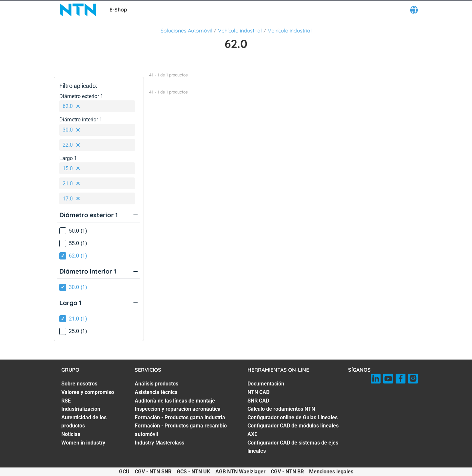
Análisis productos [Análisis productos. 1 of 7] (157, 384)
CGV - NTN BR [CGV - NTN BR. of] (287, 472)
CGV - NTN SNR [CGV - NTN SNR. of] (153, 472)
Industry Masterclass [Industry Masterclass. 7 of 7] (159, 443)
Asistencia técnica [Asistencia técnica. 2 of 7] (156, 392)
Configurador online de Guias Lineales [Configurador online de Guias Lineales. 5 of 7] (293, 417)
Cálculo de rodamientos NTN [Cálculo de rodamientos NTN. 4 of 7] (281, 409)
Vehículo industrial (240, 31)
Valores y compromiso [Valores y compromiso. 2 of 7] (88, 392)
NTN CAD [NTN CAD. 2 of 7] (258, 392)
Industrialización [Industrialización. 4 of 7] (81, 409)
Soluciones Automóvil (186, 31)
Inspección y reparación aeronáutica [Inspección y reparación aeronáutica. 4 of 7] (178, 409)
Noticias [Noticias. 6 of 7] (71, 434)
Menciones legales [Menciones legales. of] (331, 472)
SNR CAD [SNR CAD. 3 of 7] (258, 401)
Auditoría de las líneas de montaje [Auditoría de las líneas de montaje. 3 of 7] (175, 401)
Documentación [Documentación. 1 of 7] (266, 384)
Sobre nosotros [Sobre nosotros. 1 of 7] (79, 384)
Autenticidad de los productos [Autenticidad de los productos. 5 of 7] (84, 422)
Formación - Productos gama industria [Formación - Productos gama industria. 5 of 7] (180, 417)
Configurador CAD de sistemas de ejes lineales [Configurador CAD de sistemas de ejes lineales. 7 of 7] (293, 447)
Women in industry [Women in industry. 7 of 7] (83, 443)
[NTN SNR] (78, 10)
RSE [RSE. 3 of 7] (66, 401)
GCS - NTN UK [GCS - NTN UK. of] (193, 472)
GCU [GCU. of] (124, 472)
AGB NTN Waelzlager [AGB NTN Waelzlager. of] (240, 472)
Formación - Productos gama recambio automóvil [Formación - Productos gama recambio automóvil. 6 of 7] (181, 430)
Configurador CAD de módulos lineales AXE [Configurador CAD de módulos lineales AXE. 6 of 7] (293, 430)
